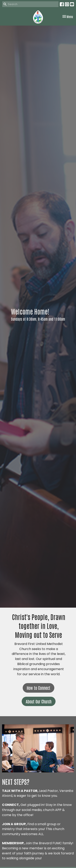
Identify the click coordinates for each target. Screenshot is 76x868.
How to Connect (39, 688)
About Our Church (39, 701)
